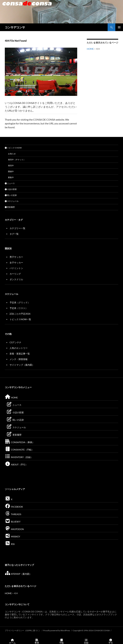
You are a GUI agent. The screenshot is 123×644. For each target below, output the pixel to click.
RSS (10, 544)
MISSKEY (12, 537)
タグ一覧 (14, 234)
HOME (90, 49)
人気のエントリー (19, 348)
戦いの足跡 (11, 195)
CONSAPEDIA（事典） (20, 442)
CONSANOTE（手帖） (19, 450)
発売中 (11, 166)
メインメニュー (119, 27)
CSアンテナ (15, 342)
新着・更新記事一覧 (20, 354)
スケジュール (12, 201)
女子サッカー (16, 263)
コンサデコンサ (15, 27)
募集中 (11, 177)
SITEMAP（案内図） (18, 574)
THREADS (13, 514)
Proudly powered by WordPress (57, 630)
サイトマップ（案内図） (22, 365)
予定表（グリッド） (20, 302)
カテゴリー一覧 (17, 228)
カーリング (15, 274)
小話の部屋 (11, 189)
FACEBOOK (14, 507)
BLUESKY (13, 522)
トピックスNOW (13, 148)
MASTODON (14, 529)
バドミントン (16, 268)
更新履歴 (10, 207)
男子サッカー (16, 257)
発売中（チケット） (17, 160)
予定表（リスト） (19, 308)
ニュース (10, 183)
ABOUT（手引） (16, 465)
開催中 (11, 171)
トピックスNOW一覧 (20, 319)
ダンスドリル (16, 279)
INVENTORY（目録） (19, 457)
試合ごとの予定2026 (20, 314)
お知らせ (12, 154)
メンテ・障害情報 (19, 359)
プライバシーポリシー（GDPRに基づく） (23, 630)
